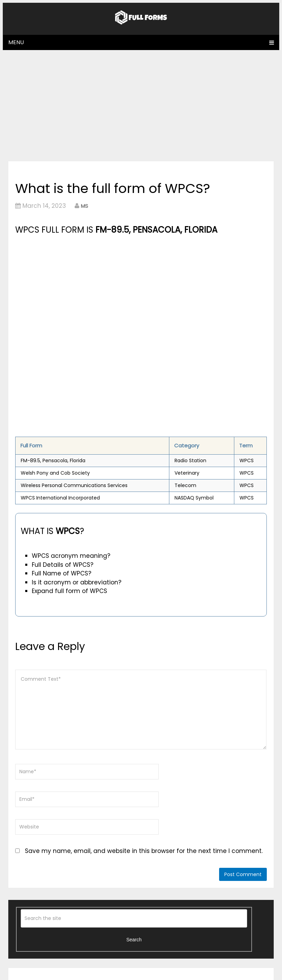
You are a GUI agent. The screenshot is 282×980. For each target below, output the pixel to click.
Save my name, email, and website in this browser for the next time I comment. (144, 851)
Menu (16, 42)
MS (84, 206)
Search (134, 940)
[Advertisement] (141, 105)
